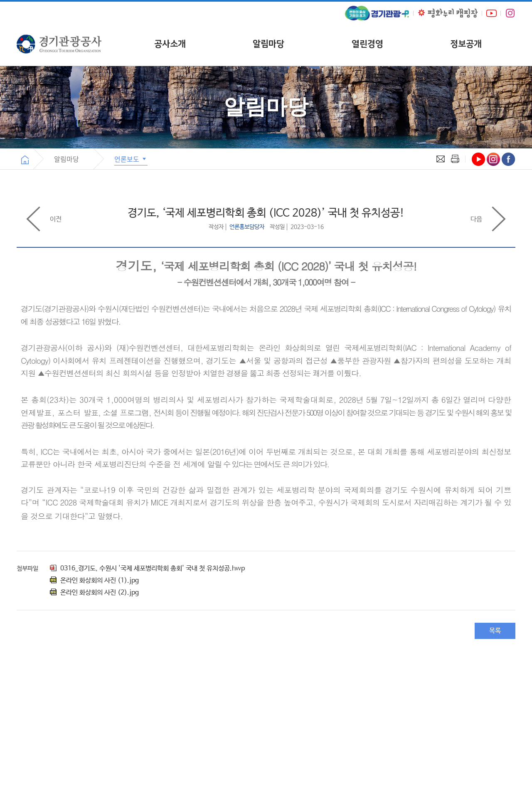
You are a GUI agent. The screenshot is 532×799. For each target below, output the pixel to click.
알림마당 (268, 44)
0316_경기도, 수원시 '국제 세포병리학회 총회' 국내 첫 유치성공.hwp (147, 568)
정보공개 (466, 44)
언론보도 (131, 159)
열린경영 (367, 44)
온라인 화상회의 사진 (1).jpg (94, 581)
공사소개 (170, 44)
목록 (495, 631)
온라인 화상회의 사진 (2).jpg (94, 593)
